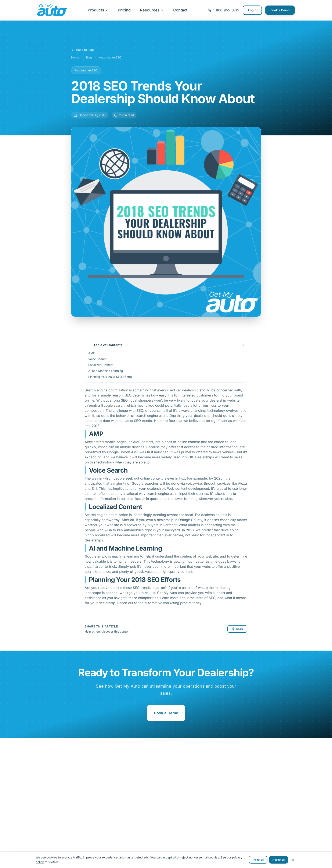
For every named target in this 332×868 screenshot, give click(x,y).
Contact (180, 10)
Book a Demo (280, 10)
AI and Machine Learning (106, 371)
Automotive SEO (110, 57)
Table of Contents (166, 345)
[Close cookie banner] (293, 860)
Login (252, 10)
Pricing (124, 10)
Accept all (279, 860)
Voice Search (97, 359)
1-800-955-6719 (224, 10)
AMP (92, 353)
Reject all (258, 860)
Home (75, 57)
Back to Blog (82, 50)
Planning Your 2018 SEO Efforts (110, 377)
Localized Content (101, 365)
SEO (129, 395)
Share (237, 629)
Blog (89, 57)
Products (98, 10)
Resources (152, 10)
